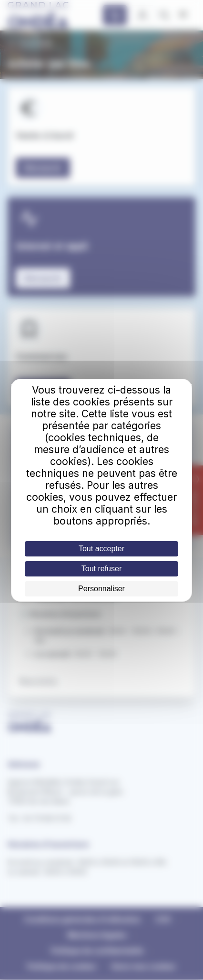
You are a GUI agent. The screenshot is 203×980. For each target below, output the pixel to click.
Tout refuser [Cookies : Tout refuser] (101, 569)
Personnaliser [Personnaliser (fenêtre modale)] (101, 589)
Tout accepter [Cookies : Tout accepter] (101, 549)
